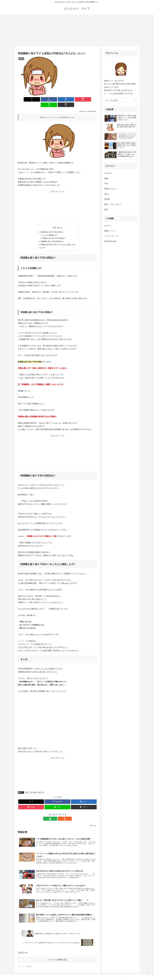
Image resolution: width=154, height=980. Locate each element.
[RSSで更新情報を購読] (60, 814)
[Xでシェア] (24, 99)
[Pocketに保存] (64, 99)
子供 (28, 787)
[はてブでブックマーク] (51, 99)
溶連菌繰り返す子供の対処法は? (52, 236)
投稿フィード (110, 231)
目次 (55, 222)
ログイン (108, 226)
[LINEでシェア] (77, 99)
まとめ (43, 243)
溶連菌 (34, 787)
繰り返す (41, 787)
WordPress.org (110, 241)
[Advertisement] (77, 30)
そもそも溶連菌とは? (50, 230)
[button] (91, 99)
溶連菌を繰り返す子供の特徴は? (54, 233)
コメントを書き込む (57, 956)
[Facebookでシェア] (37, 99)
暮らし (21, 787)
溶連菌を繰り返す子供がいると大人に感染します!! (58, 239)
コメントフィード (112, 236)
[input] (121, 101)
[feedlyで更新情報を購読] (55, 814)
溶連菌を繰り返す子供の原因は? (52, 227)
